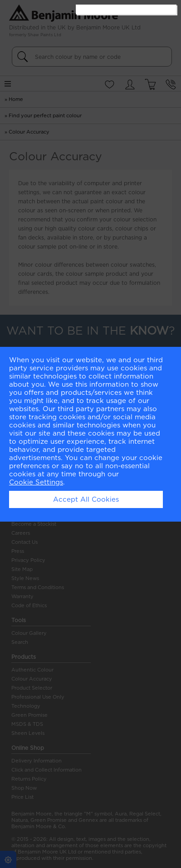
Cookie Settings (36, 482)
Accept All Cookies (86, 499)
